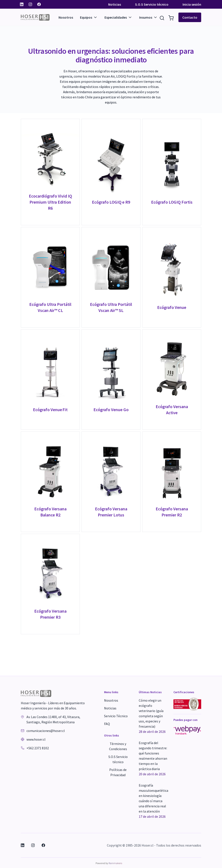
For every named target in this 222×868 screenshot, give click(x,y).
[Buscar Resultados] (162, 17)
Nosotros (66, 17)
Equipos (89, 17)
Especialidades (118, 17)
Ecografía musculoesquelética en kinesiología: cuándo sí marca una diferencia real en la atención (153, 801)
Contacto (190, 17)
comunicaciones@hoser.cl (46, 731)
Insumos (148, 17)
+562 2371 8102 (38, 748)
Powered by (109, 863)
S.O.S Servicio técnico (152, 4)
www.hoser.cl (36, 739)
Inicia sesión (192, 4)
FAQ (107, 724)
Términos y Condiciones (118, 746)
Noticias (115, 4)
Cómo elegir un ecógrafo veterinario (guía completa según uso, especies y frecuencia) (152, 716)
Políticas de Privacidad (118, 772)
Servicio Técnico (116, 716)
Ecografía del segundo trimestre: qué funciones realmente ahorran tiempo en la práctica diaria (153, 759)
